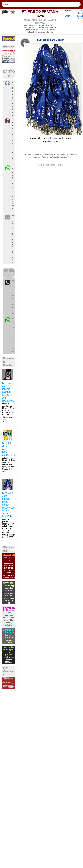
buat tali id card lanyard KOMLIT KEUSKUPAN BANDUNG (8, 392)
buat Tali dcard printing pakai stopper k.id (9, 449)
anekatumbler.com (9, 631)
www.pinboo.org (9, 584)
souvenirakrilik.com (9, 609)
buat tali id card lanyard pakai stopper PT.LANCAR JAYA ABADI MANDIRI (8, 505)
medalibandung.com (9, 650)
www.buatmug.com (9, 557)
